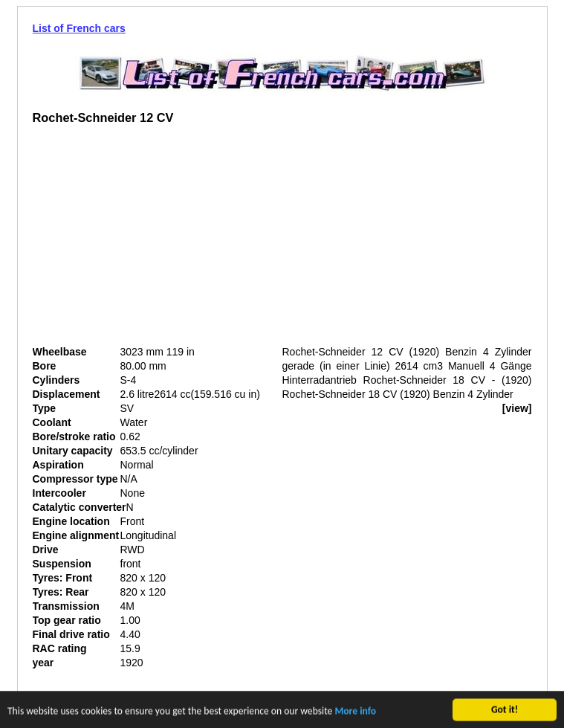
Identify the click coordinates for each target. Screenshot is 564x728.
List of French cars (79, 28)
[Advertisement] (158, 241)
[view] (517, 408)
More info (355, 712)
